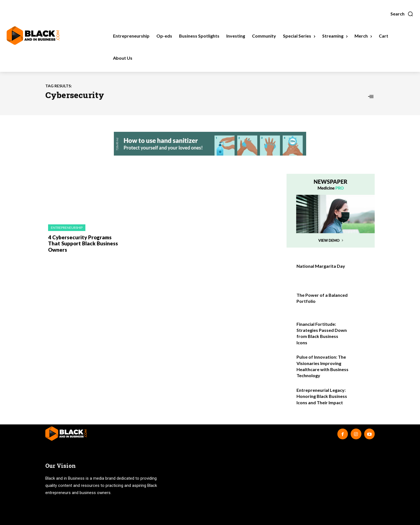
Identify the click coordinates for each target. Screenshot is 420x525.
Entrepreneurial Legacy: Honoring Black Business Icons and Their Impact (322, 396)
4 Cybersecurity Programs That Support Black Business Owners (81, 243)
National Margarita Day (321, 266)
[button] (402, 14)
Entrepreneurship (67, 228)
